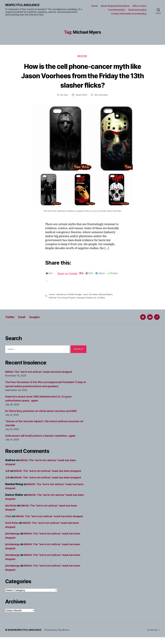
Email (23, 320)
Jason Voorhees (91, 297)
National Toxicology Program (62, 300)
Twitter (10, 320)
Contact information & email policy (129, 14)
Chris (9, 519)
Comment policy (117, 10)
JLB (8, 474)
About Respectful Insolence (115, 6)
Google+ (37, 320)
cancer (52, 297)
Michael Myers (107, 297)
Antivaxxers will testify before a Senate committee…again (42, 438)
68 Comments (101, 95)
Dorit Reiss (12, 530)
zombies (101, 300)
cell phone (61, 297)
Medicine (82, 56)
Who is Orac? (140, 6)
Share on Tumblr (77, 274)
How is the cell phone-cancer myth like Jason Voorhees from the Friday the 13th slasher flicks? (82, 76)
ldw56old (11, 508)
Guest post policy (137, 10)
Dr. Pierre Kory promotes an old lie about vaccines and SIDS (43, 414)
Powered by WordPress (58, 637)
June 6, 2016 (81, 95)
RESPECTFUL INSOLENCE (23, 5)
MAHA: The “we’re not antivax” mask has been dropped (41, 374)
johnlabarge (13, 540)
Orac (65, 95)
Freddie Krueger (75, 297)
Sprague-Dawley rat (87, 300)
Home (94, 6)
